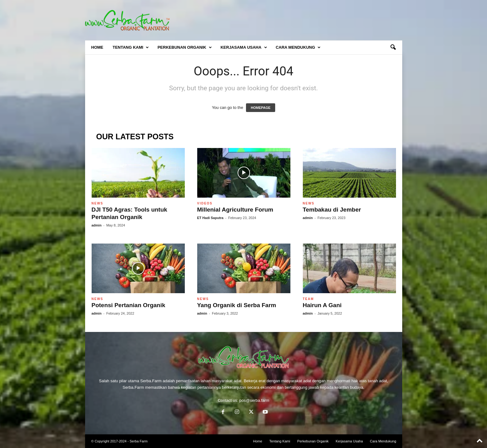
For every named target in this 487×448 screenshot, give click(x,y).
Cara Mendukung (298, 47)
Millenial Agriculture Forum (235, 210)
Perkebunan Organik (185, 47)
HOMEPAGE (260, 108)
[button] (393, 47)
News (98, 203)
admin (97, 225)
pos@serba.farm (254, 400)
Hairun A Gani (322, 305)
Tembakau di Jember (332, 210)
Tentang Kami (131, 47)
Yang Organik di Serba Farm (237, 305)
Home (97, 47)
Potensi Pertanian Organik (129, 305)
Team (308, 299)
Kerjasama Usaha (244, 47)
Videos (205, 203)
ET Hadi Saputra (210, 218)
